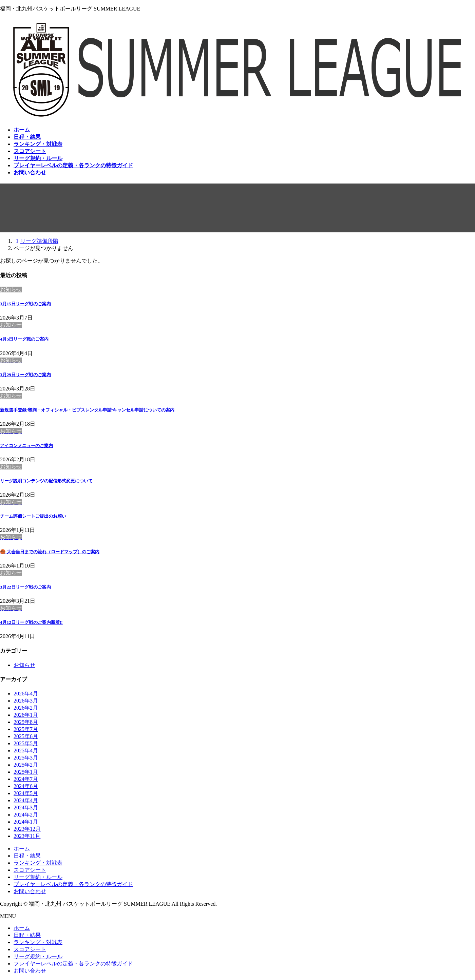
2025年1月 (26, 772)
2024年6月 (26, 786)
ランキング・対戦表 (38, 863)
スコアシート (30, 870)
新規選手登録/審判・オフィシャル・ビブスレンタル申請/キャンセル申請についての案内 (87, 410)
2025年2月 (26, 765)
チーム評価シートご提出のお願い (33, 516)
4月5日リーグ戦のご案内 (24, 339)
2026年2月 (26, 708)
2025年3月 (26, 758)
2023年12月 (27, 829)
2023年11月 (27, 836)
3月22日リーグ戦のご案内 (25, 587)
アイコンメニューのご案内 (26, 446)
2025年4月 (26, 751)
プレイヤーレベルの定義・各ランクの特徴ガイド (73, 884)
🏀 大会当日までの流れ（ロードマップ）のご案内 (50, 552)
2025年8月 (26, 722)
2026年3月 (26, 701)
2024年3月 (26, 808)
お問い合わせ (30, 891)
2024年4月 (26, 800)
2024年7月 (26, 779)
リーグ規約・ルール (38, 877)
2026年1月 (26, 715)
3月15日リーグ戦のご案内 (25, 304)
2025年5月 (26, 743)
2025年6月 (26, 736)
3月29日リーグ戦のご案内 (25, 375)
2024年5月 (26, 793)
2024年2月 (26, 815)
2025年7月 (26, 729)
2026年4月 (26, 694)
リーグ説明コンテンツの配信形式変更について (46, 481)
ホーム (22, 849)
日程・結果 (27, 856)
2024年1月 (26, 822)
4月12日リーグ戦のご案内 (31, 622)
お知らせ (24, 665)
